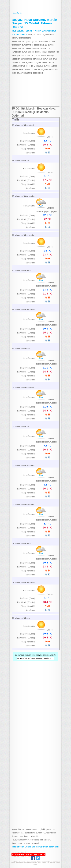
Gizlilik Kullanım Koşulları (21, 857)
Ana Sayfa (35, 13)
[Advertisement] (36, 91)
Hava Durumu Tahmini (36, 6)
